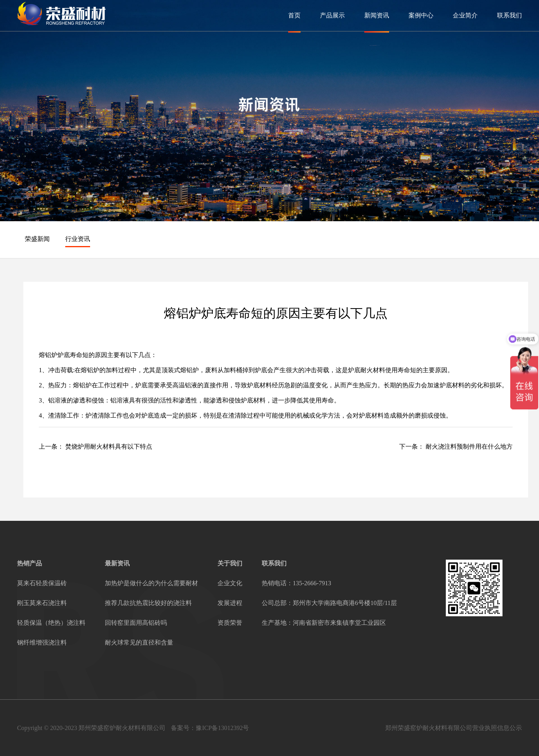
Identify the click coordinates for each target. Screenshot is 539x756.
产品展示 (332, 15)
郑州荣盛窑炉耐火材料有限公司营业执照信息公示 (454, 728)
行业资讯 (78, 239)
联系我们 (509, 15)
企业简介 (465, 15)
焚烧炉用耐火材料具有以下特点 (109, 446)
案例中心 (421, 15)
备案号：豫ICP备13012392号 (210, 728)
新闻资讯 (377, 15)
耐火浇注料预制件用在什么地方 (469, 446)
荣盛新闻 (37, 239)
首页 (294, 15)
